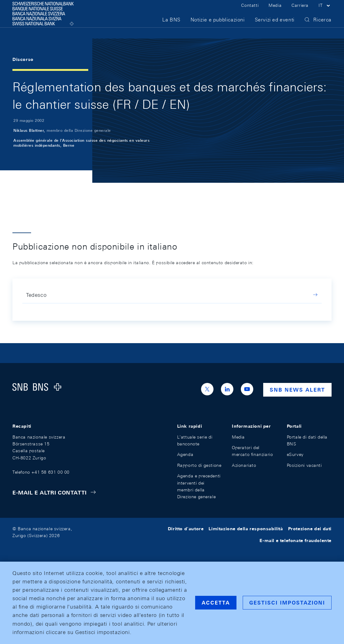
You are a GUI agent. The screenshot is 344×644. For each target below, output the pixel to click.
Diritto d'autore (186, 529)
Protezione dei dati (310, 529)
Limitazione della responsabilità (246, 529)
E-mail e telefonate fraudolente (296, 540)
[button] (325, 12)
